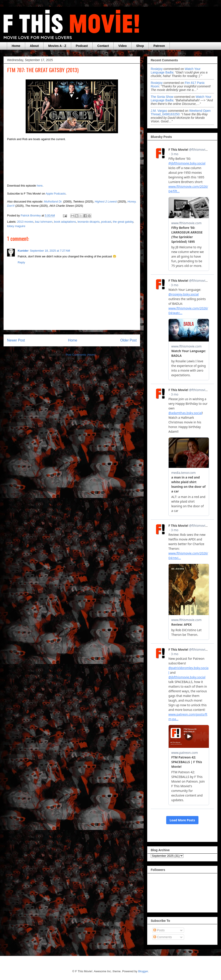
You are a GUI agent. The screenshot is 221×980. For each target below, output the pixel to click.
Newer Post (16, 340)
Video (122, 46)
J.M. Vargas (159, 111)
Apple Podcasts (56, 194)
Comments (163, 937)
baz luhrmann (44, 222)
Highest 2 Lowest (106, 202)
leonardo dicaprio (89, 222)
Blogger (143, 971)
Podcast (82, 46)
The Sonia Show (162, 97)
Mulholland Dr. (53, 202)
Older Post (128, 340)
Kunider (23, 251)
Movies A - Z (57, 46)
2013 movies (25, 222)
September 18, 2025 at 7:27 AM (50, 251)
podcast (106, 222)
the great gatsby (123, 222)
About (34, 46)
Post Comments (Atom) (81, 355)
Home (16, 46)
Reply (21, 262)
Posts (159, 930)
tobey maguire (16, 226)
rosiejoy (157, 69)
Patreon (159, 46)
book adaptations (65, 222)
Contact (103, 46)
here (40, 186)
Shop (140, 46)
